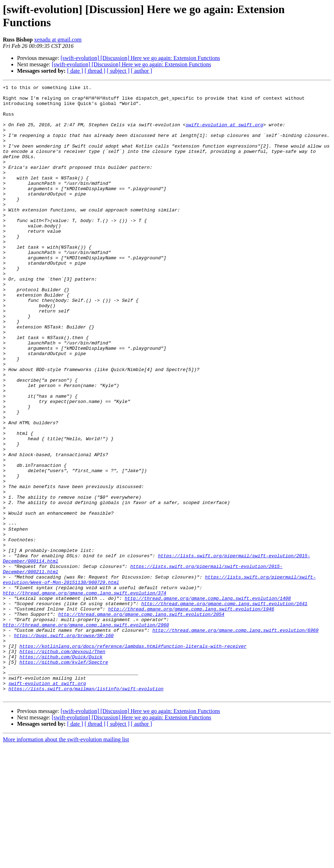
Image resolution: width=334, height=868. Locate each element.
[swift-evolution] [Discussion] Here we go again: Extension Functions (140, 58)
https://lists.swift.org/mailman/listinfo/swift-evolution (86, 810)
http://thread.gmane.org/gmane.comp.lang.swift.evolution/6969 (235, 740)
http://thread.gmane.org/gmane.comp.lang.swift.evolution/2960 (86, 733)
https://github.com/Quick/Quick (61, 772)
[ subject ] (118, 71)
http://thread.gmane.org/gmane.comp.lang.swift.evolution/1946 (191, 714)
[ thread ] (95, 71)
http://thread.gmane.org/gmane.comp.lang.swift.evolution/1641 (224, 708)
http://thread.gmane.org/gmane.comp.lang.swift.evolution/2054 (141, 720)
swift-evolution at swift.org (224, 133)
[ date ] (75, 71)
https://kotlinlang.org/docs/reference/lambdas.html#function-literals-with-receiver (133, 759)
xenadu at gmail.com (58, 40)
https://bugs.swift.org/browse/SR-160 (64, 746)
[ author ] (142, 71)
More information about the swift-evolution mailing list (66, 862)
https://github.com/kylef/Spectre (64, 778)
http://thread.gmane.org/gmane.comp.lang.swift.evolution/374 (84, 695)
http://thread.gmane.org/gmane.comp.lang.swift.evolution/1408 (208, 701)
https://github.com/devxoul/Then (62, 765)
